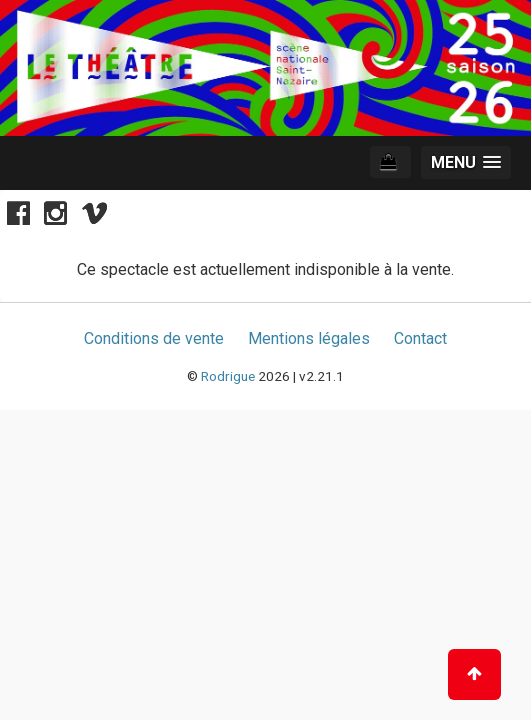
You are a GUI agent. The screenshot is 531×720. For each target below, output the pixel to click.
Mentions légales (309, 338)
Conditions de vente (154, 338)
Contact (420, 338)
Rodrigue (228, 376)
